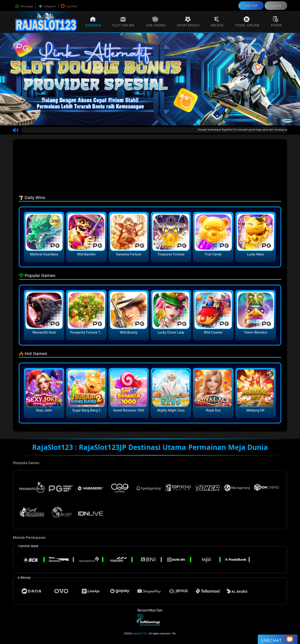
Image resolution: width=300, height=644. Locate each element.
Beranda (93, 22)
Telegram (47, 6)
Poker (276, 22)
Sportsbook (188, 22)
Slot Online (123, 22)
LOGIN (276, 5)
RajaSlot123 (139, 634)
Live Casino (156, 22)
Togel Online (247, 22)
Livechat (69, 6)
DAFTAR (251, 5)
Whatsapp (24, 6)
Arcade (217, 22)
